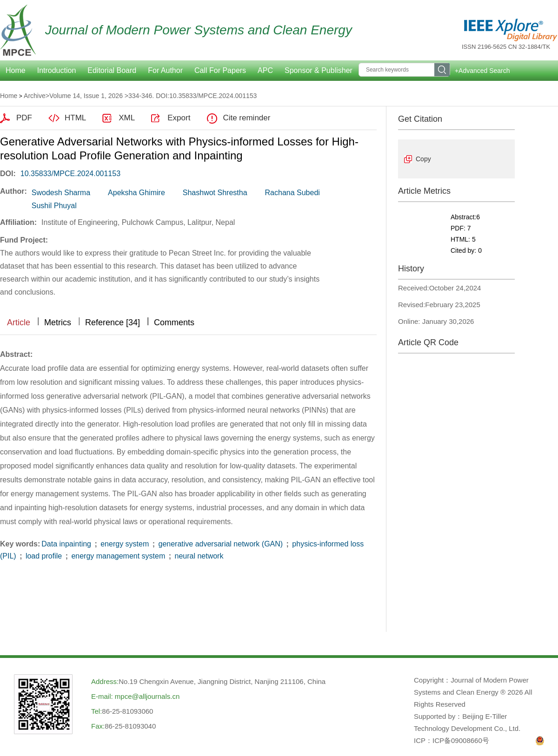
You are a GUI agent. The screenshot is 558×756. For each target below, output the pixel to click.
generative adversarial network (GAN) (221, 544)
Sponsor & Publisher (319, 70)
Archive (35, 96)
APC (265, 70)
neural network (198, 556)
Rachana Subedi (292, 193)
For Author (165, 70)
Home (9, 96)
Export (179, 118)
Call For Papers (220, 70)
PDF (24, 118)
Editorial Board (112, 70)
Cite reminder (246, 118)
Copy (423, 159)
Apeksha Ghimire (136, 193)
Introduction (57, 70)
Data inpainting (67, 544)
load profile (43, 556)
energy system (125, 544)
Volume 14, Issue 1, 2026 (86, 96)
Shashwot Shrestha (215, 193)
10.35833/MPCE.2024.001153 (70, 174)
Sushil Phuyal (54, 206)
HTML (75, 118)
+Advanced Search (482, 71)
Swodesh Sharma (61, 193)
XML (127, 118)
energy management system (118, 556)
